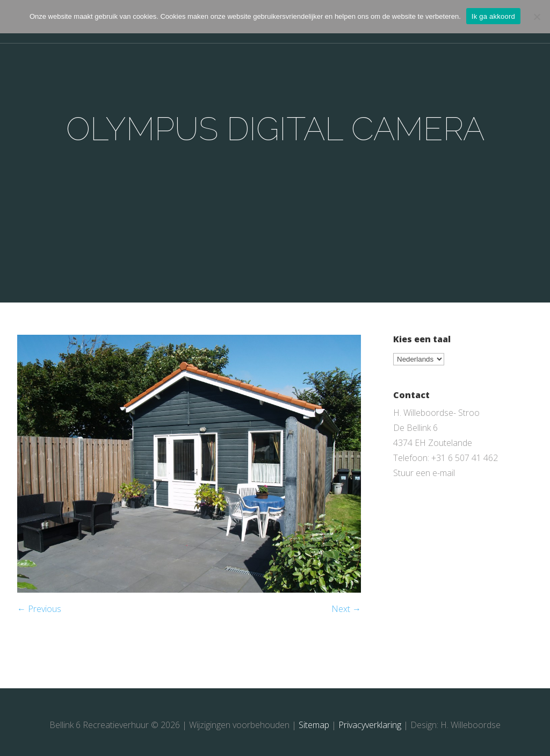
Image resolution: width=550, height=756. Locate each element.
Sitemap (314, 725)
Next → (346, 609)
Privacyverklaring (370, 725)
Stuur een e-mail (424, 473)
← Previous (39, 609)
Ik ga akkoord (493, 16)
